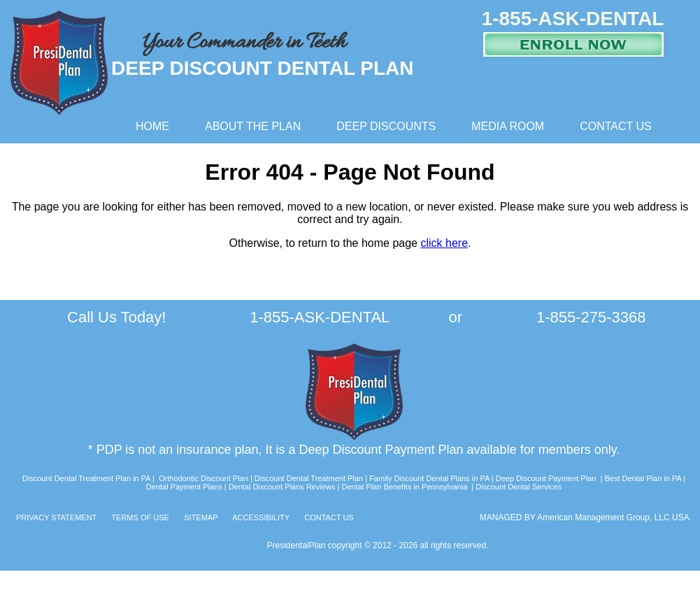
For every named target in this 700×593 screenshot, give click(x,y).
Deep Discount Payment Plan (546, 478)
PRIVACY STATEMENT (56, 517)
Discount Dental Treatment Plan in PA (87, 478)
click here (444, 243)
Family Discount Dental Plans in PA (429, 478)
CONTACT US (329, 517)
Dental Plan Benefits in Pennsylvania (404, 487)
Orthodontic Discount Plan (203, 478)
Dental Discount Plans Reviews (281, 487)
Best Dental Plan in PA (643, 478)
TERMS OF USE (140, 517)
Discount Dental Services (519, 487)
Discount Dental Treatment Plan (309, 478)
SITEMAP (201, 517)
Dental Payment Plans (184, 487)
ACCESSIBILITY (261, 517)
